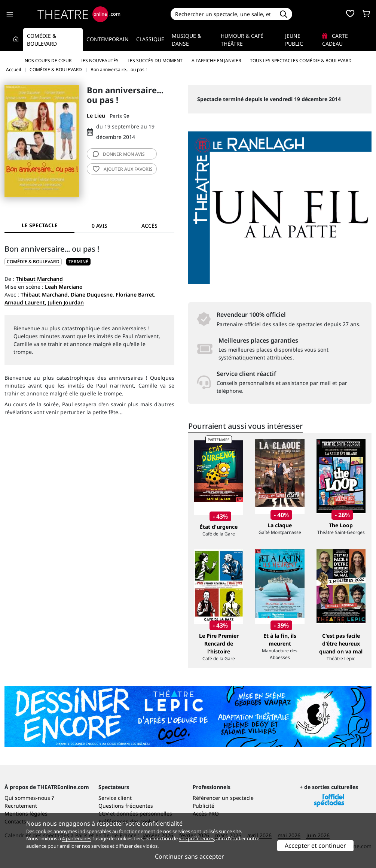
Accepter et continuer (315, 846)
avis (119, 154)
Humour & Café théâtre (242, 40)
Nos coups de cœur (48, 60)
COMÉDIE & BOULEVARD (33, 262)
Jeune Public (294, 40)
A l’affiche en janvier (216, 60)
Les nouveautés (100, 60)
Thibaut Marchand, (45, 295)
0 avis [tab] (100, 226)
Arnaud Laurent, (25, 302)
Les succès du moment (155, 60)
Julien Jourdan (66, 302)
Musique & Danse (187, 40)
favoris (123, 169)
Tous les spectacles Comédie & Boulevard (301, 60)
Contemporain (108, 39)
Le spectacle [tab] (40, 225)
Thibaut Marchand (39, 279)
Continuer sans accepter (189, 856)
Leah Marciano (64, 287)
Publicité (204, 806)
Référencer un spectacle (223, 798)
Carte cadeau (335, 40)
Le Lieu (96, 116)
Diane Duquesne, (92, 295)
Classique (150, 39)
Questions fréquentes (126, 806)
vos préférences (196, 838)
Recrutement (21, 806)
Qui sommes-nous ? (29, 798)
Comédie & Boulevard (42, 40)
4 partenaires (77, 838)
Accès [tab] (149, 226)
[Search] (223, 14)
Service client (115, 798)
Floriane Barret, (136, 295)
